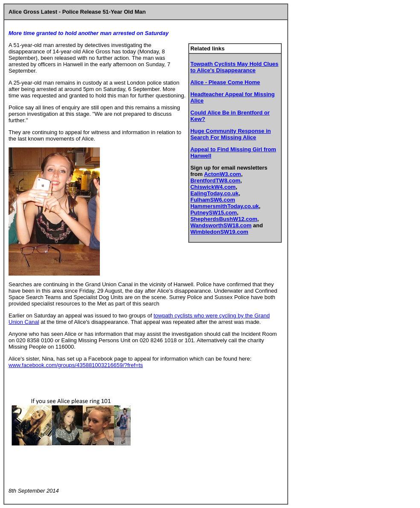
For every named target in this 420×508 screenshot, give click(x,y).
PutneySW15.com (214, 213)
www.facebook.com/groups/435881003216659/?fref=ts (76, 365)
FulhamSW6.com (213, 200)
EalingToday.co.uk (214, 193)
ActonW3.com (223, 174)
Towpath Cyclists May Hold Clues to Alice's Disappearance (234, 67)
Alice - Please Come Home (225, 82)
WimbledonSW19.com (219, 232)
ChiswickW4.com (213, 187)
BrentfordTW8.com (215, 181)
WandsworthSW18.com (221, 225)
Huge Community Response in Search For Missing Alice (231, 134)
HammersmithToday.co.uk (225, 206)
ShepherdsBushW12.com (224, 219)
